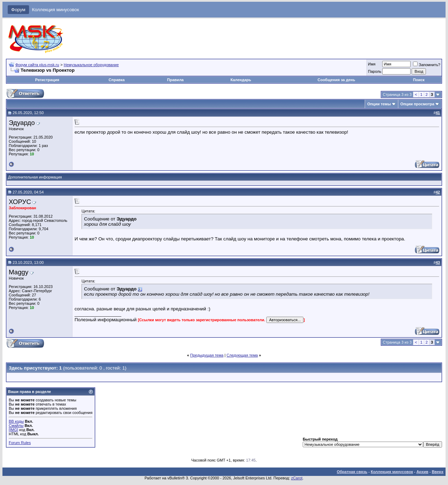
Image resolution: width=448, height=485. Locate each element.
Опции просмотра (417, 104)
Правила (175, 80)
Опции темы (379, 104)
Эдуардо (22, 123)
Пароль (374, 71)
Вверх (438, 472)
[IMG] (13, 430)
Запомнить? (427, 65)
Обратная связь (352, 472)
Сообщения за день (336, 80)
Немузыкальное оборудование (91, 65)
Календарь (241, 80)
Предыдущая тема (207, 355)
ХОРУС (20, 202)
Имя (372, 64)
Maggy (19, 272)
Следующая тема (242, 355)
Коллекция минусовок (55, 10)
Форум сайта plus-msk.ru (37, 65)
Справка (117, 80)
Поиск (419, 80)
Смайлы (16, 426)
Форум (18, 10)
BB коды (16, 421)
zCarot (297, 478)
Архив (422, 472)
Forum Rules (20, 443)
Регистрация (47, 80)
